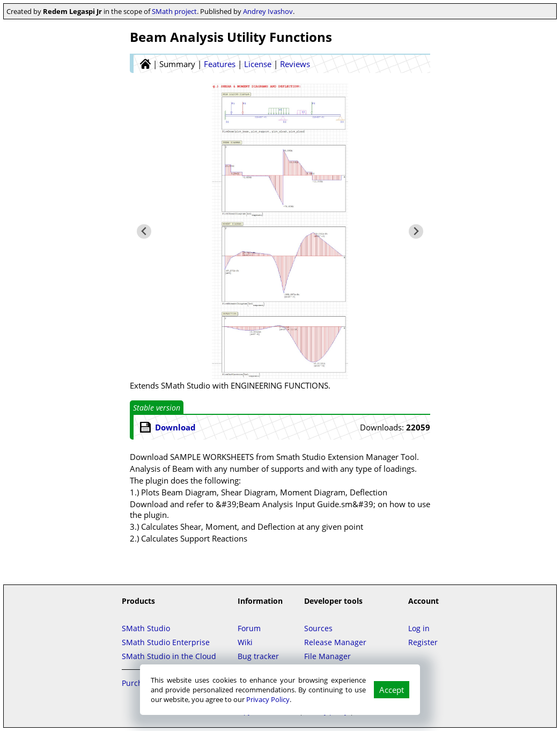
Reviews (295, 64)
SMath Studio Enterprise (166, 642)
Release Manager (335, 642)
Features (220, 64)
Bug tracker (258, 656)
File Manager (327, 656)
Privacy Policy (268, 699)
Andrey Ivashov (268, 11)
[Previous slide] (144, 232)
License (258, 64)
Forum (249, 628)
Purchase (138, 683)
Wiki (245, 642)
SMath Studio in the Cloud (169, 656)
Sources (318, 628)
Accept (392, 690)
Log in (419, 628)
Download (175, 427)
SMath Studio (146, 628)
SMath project (174, 11)
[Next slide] (416, 232)
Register (423, 642)
